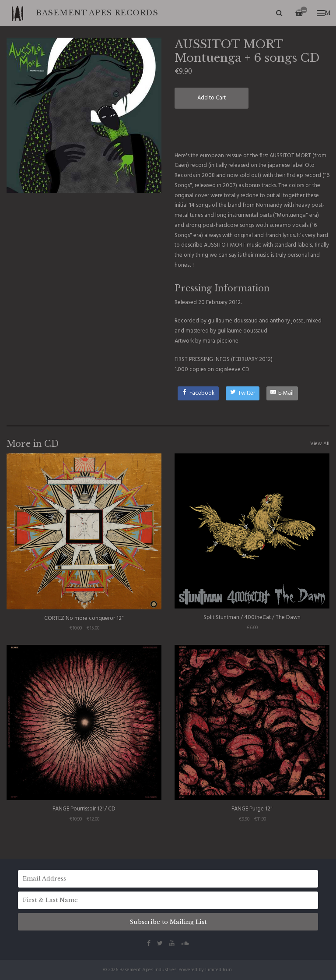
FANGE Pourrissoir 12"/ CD (84, 809)
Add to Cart (212, 98)
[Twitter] (243, 393)
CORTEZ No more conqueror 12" (84, 618)
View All (320, 444)
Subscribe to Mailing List (168, 922)
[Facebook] (198, 393)
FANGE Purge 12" (252, 809)
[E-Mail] (282, 393)
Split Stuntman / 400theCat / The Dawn (252, 617)
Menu (324, 13)
